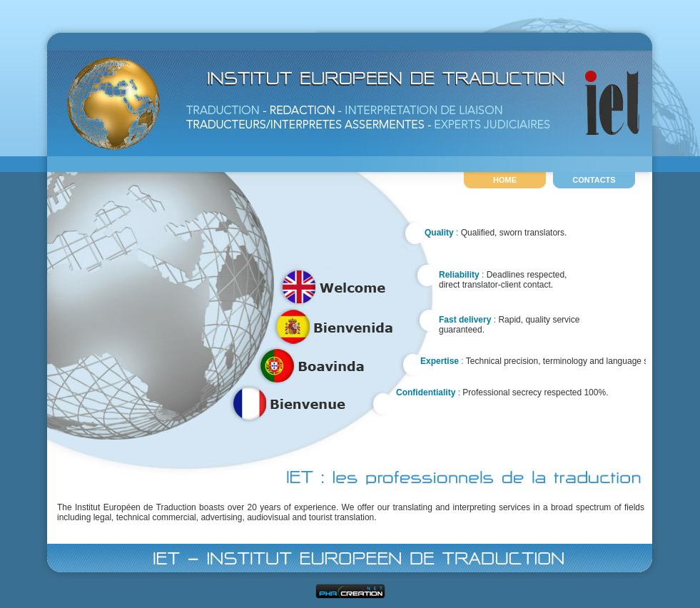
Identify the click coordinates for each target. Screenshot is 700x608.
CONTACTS (594, 180)
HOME (505, 180)
